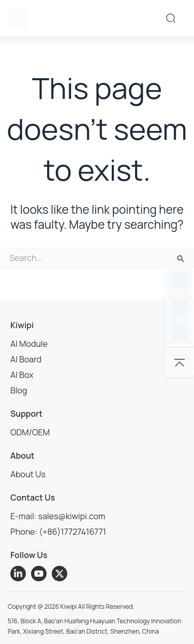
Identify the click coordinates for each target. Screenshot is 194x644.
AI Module (29, 344)
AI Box (22, 375)
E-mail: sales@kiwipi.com (58, 516)
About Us (28, 474)
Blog (19, 390)
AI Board (26, 359)
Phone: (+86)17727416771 (58, 532)
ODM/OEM (30, 432)
